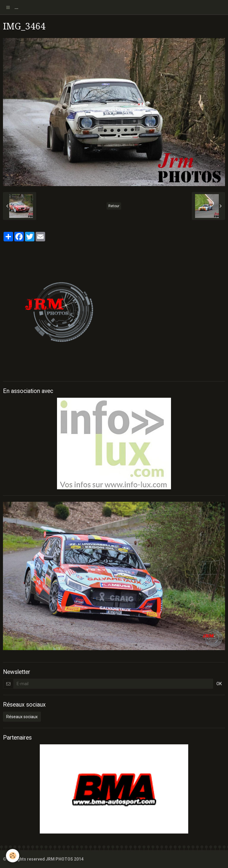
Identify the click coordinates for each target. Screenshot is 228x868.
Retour (114, 206)
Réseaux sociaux (22, 717)
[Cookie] (13, 856)
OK (219, 684)
